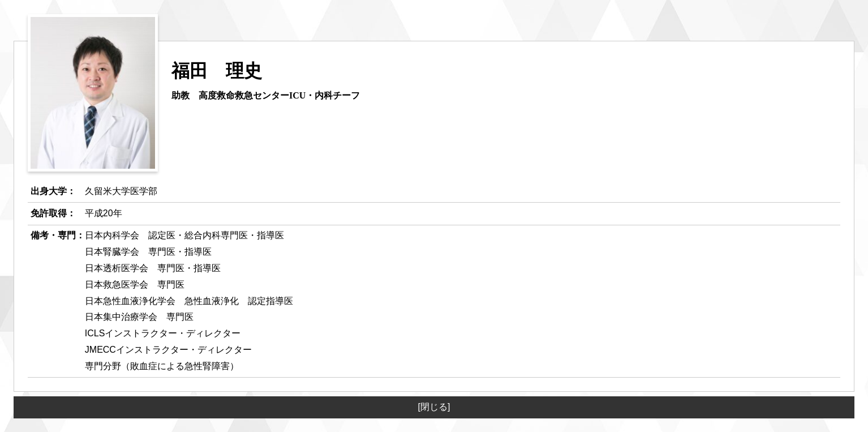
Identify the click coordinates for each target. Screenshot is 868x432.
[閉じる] (434, 407)
